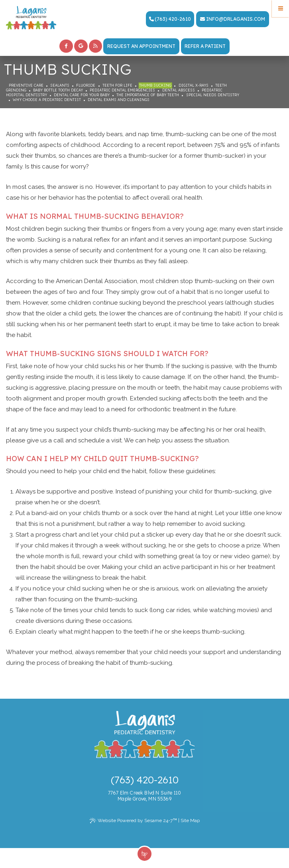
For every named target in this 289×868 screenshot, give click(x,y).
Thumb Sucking (155, 85)
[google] (81, 46)
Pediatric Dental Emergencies (122, 90)
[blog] (96, 46)
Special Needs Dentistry (213, 95)
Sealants (60, 85)
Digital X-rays (194, 85)
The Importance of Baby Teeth (148, 95)
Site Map (190, 820)
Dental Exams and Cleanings (119, 100)
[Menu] (280, 9)
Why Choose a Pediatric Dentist (47, 100)
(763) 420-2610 (170, 19)
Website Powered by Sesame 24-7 (133, 821)
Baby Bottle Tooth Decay (58, 90)
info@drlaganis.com (232, 19)
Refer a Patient (205, 46)
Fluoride (86, 85)
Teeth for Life (117, 85)
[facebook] (66, 46)
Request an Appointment (141, 46)
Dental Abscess (179, 90)
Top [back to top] (144, 854)
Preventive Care (26, 85)
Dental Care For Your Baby (82, 95)
